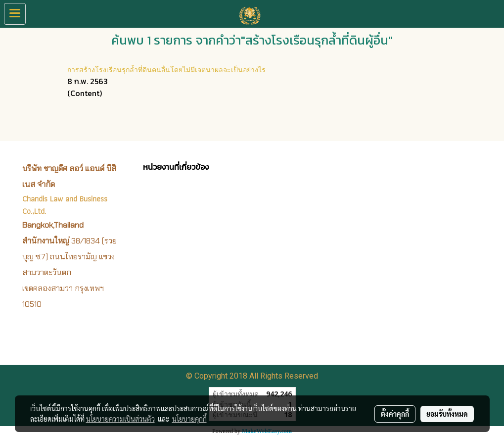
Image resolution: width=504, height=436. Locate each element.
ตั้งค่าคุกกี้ (395, 414)
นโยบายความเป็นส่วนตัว (120, 419)
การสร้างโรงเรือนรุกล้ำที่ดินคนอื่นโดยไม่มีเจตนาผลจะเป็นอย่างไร (166, 69)
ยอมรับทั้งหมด (447, 414)
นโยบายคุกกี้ (189, 419)
